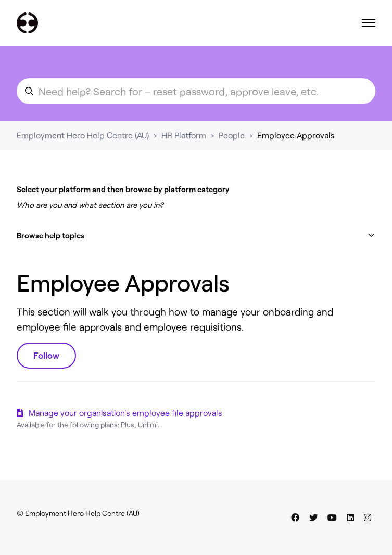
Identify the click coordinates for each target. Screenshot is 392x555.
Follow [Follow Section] (46, 355)
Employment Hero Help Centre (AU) (83, 135)
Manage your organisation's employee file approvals (125, 413)
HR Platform (184, 135)
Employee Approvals (296, 135)
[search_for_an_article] (196, 91)
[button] (196, 236)
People (232, 135)
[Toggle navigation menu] (369, 23)
